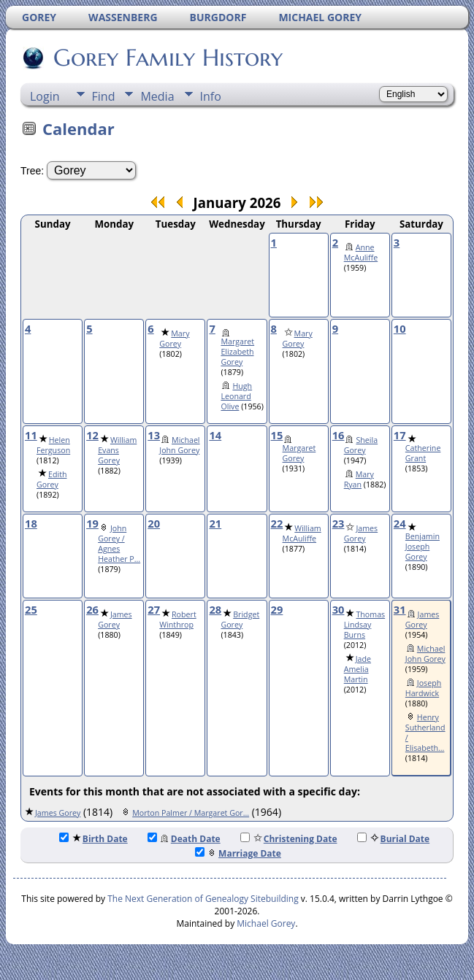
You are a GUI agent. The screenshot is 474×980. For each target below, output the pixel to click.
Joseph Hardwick (423, 688)
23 (339, 523)
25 (31, 609)
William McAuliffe (302, 533)
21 (215, 523)
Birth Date (93, 839)
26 (92, 609)
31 (400, 609)
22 (277, 523)
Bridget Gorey (240, 620)
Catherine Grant (423, 453)
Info (211, 96)
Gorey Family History (167, 58)
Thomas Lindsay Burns (364, 625)
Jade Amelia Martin (358, 669)
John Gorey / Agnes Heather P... (119, 544)
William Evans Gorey (117, 450)
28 (215, 609)
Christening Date (289, 839)
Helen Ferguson (53, 445)
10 (400, 328)
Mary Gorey (174, 339)
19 (92, 523)
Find (104, 96)
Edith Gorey (51, 479)
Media (157, 96)
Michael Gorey (266, 923)
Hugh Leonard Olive (236, 396)
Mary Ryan (359, 479)
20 (154, 523)
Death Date (184, 839)
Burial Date (394, 839)
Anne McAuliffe (361, 252)
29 (277, 609)
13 (154, 435)
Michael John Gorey (179, 445)
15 (277, 435)
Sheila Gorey (361, 445)
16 (339, 435)
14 (215, 435)
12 (92, 435)
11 (31, 435)
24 (400, 523)
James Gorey (361, 533)
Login (45, 96)
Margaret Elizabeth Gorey (237, 352)
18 (31, 523)
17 (400, 435)
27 (154, 609)
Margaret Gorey (299, 453)
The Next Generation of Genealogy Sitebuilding (203, 899)
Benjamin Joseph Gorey (423, 547)
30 (339, 609)
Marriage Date (238, 853)
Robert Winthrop (177, 620)
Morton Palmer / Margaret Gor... (191, 813)
